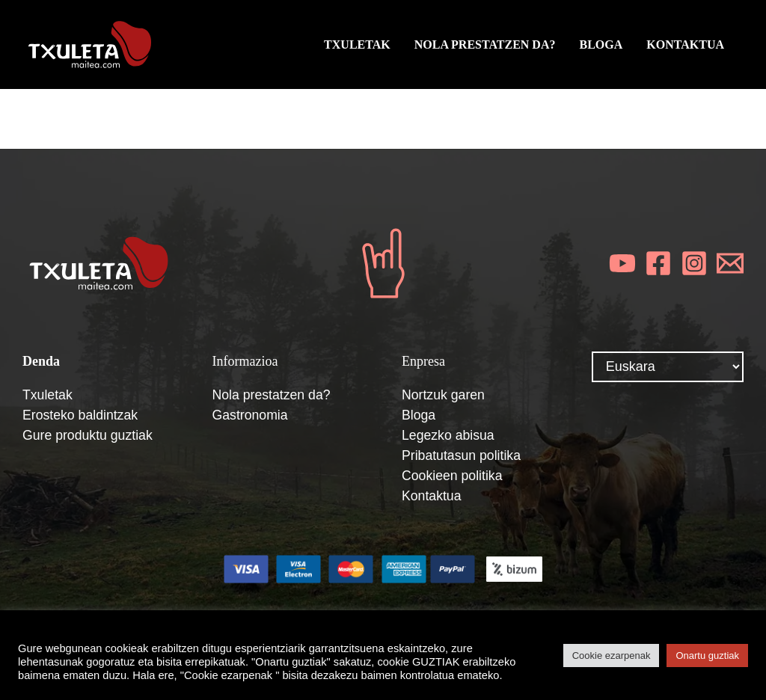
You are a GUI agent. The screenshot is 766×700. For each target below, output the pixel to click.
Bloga (419, 415)
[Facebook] (658, 263)
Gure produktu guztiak (89, 435)
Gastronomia (251, 415)
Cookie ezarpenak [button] (612, 656)
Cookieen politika (453, 476)
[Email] (730, 263)
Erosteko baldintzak (81, 415)
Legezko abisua (449, 435)
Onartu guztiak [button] (707, 656)
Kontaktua (432, 496)
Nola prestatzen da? (273, 395)
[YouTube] (622, 263)
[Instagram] (694, 263)
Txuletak (48, 395)
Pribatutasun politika (462, 455)
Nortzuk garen (444, 395)
